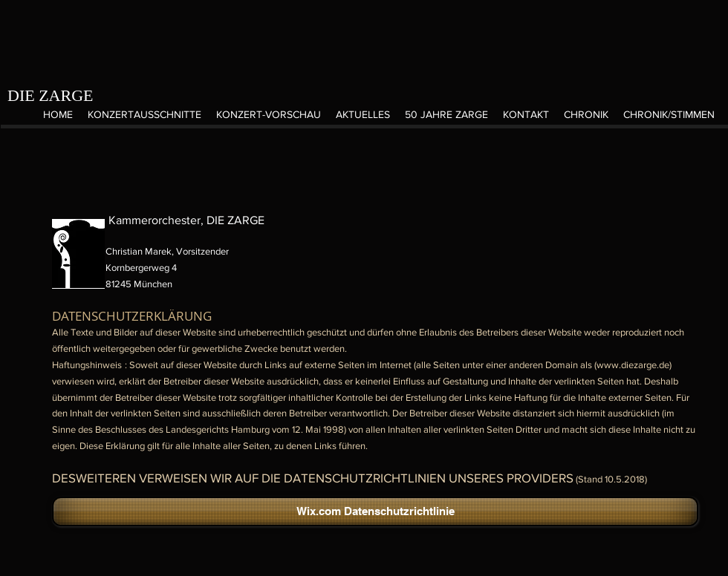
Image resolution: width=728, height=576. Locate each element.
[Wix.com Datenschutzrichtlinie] (375, 511)
